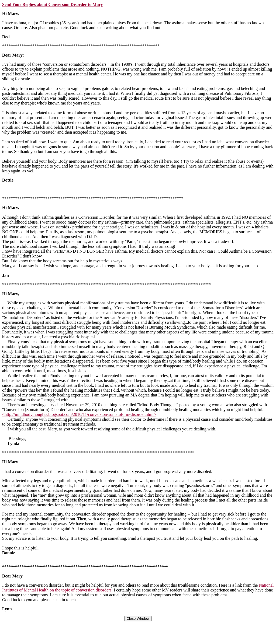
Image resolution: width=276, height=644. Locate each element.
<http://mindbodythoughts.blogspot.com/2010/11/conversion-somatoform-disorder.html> (79, 414)
